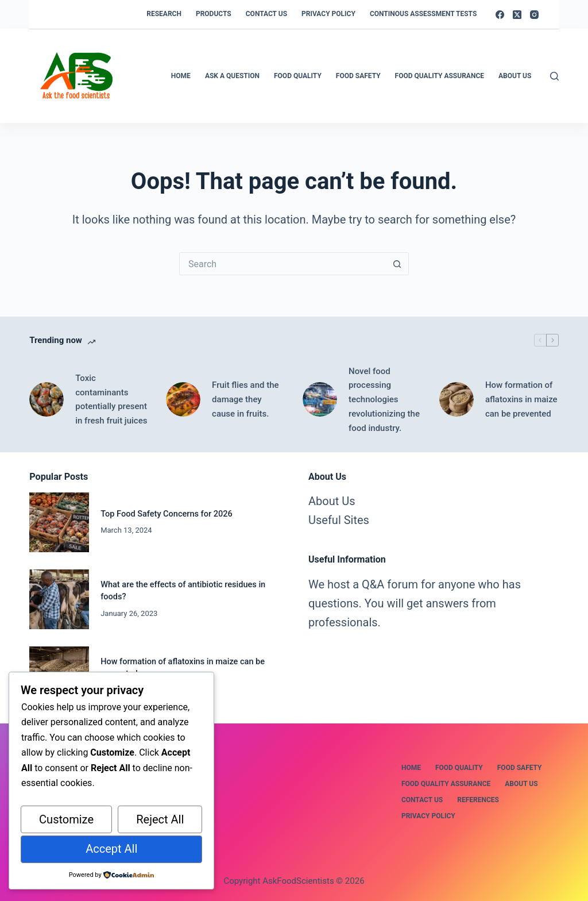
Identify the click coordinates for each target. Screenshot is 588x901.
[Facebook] (500, 15)
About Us (515, 76)
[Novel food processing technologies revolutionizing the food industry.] (320, 399)
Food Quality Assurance (440, 76)
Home (181, 76)
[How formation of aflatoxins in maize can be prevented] (457, 399)
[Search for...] (283, 264)
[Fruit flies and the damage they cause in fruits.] (183, 399)
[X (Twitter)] (517, 15)
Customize (66, 819)
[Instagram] (534, 15)
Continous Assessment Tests (423, 14)
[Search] (554, 76)
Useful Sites (339, 520)
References (478, 800)
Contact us (266, 14)
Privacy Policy (328, 14)
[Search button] (397, 264)
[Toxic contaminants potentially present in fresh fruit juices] (47, 399)
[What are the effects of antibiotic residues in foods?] (59, 599)
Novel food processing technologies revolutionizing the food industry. (384, 400)
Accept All (111, 849)
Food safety (358, 76)
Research (164, 14)
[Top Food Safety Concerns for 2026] (59, 522)
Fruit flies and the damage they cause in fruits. (245, 399)
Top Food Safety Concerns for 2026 (167, 514)
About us (521, 784)
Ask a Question (232, 76)
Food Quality (298, 76)
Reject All (160, 819)
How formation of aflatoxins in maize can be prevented (521, 399)
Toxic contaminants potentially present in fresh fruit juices (111, 399)
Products (214, 14)
